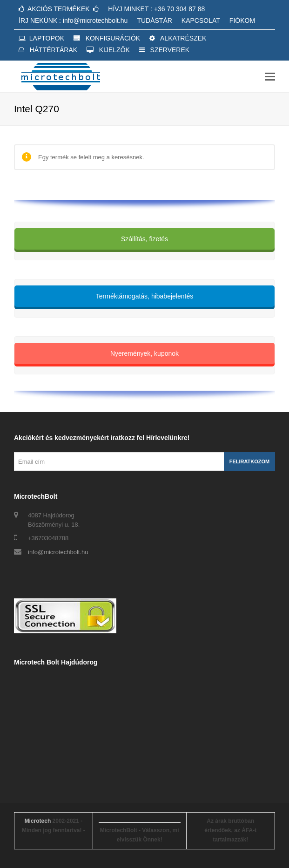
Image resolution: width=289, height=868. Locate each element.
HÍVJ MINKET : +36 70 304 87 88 (156, 9)
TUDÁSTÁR (154, 20)
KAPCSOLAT (201, 20)
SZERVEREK (164, 50)
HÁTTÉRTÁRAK (48, 50)
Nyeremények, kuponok (144, 353)
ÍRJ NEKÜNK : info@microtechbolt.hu (73, 20)
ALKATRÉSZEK (178, 38)
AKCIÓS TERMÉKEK (59, 9)
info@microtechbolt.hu (58, 552)
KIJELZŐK (108, 50)
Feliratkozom (249, 461)
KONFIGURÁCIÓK (107, 38)
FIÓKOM (242, 20)
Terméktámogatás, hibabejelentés (144, 296)
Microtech (38, 821)
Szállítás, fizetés (144, 239)
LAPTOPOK (41, 38)
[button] (270, 77)
